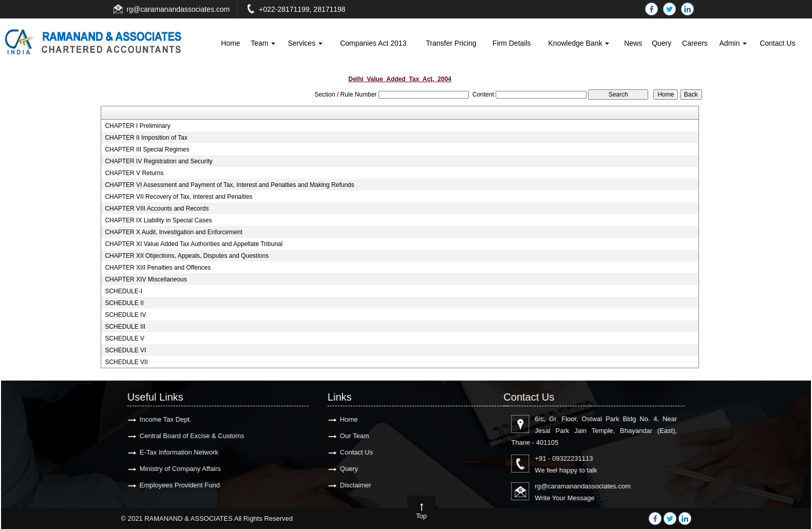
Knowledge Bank (579, 43)
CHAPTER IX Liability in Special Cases (158, 220)
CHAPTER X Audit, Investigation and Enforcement (173, 232)
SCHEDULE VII (126, 362)
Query (662, 43)
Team (263, 43)
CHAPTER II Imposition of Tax (146, 138)
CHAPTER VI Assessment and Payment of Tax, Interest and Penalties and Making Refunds (229, 185)
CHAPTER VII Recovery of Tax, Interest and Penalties (178, 197)
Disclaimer (49, 485)
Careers (695, 43)
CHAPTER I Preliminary (137, 126)
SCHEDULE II (124, 303)
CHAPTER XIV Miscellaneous (146, 279)
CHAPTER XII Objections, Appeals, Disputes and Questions (187, 256)
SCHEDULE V (125, 338)
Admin (733, 43)
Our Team (48, 436)
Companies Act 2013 (373, 43)
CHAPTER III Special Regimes (147, 149)
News (633, 43)
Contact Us (777, 43)
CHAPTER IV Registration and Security (158, 161)
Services (305, 43)
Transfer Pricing (451, 43)
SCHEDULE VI (125, 350)
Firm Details (512, 43)
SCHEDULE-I (124, 291)
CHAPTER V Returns (134, 173)
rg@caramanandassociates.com (178, 9)
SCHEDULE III (125, 327)
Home (230, 43)
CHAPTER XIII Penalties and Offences (158, 268)
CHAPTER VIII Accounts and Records (157, 209)
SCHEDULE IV (125, 315)
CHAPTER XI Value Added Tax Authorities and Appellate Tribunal (194, 244)
